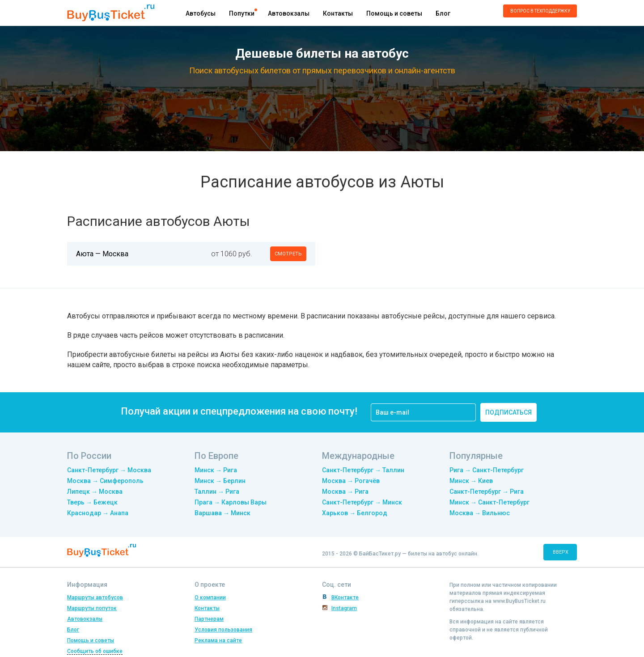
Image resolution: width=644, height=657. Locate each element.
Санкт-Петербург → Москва (109, 470)
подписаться (508, 412)
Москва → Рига (345, 492)
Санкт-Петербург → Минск (362, 502)
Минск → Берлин (220, 481)
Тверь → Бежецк (92, 502)
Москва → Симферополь (105, 481)
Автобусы (201, 13)
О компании (210, 598)
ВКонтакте (345, 598)
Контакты (338, 13)
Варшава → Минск (222, 513)
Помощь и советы (394, 13)
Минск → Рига (216, 470)
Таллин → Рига (217, 492)
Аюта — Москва (102, 254)
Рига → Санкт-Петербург (487, 470)
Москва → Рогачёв (351, 481)
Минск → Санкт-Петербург (489, 502)
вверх (561, 552)
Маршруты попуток (92, 608)
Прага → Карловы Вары (231, 502)
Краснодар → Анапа (98, 513)
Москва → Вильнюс (480, 513)
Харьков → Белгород (355, 513)
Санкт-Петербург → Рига (487, 492)
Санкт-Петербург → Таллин (363, 470)
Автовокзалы (289, 13)
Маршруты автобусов (95, 598)
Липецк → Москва (95, 492)
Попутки (242, 13)
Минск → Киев (471, 481)
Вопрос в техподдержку (540, 11)
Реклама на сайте (218, 640)
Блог (443, 13)
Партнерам (209, 619)
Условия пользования (223, 630)
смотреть (288, 254)
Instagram (344, 608)
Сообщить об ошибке (95, 651)
